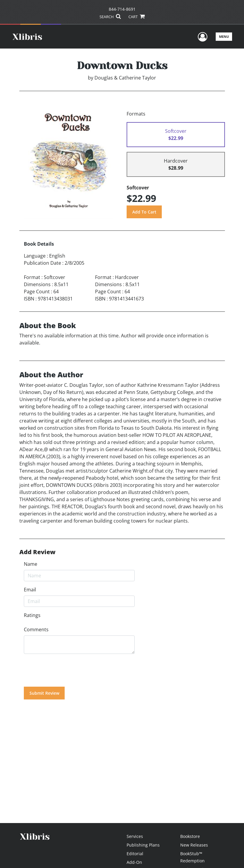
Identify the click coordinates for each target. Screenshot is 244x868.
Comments (36, 629)
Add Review (37, 552)
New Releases (194, 845)
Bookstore (190, 836)
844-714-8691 (122, 9)
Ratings (32, 615)
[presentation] (69, 670)
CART (136, 17)
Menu (224, 36)
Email (30, 590)
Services (135, 836)
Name (31, 564)
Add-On (134, 862)
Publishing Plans (143, 845)
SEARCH (110, 17)
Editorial (135, 854)
